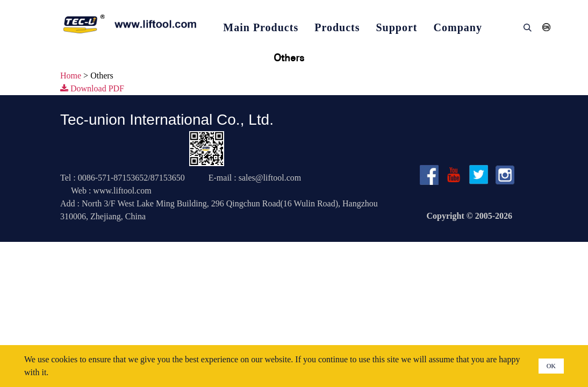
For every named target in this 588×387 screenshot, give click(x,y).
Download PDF (92, 88)
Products (337, 27)
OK (551, 366)
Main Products (261, 27)
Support (397, 27)
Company (458, 27)
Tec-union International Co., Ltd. (167, 120)
